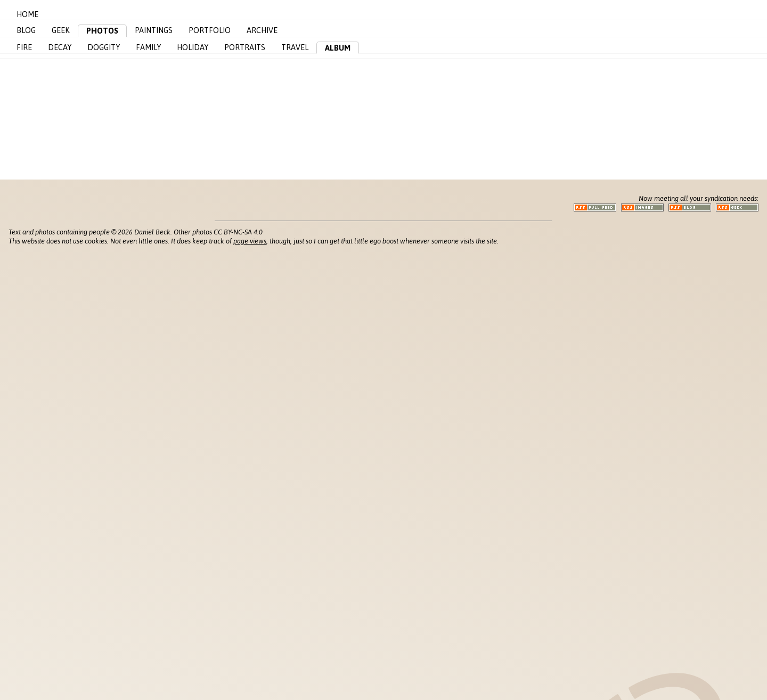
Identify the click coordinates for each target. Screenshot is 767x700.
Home (27, 14)
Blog (26, 30)
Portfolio (210, 30)
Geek (61, 30)
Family (148, 47)
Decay (60, 47)
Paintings (154, 30)
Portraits (245, 47)
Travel (295, 47)
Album (338, 48)
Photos (102, 31)
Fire (24, 47)
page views (250, 241)
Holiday (193, 47)
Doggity (104, 47)
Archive (262, 30)
